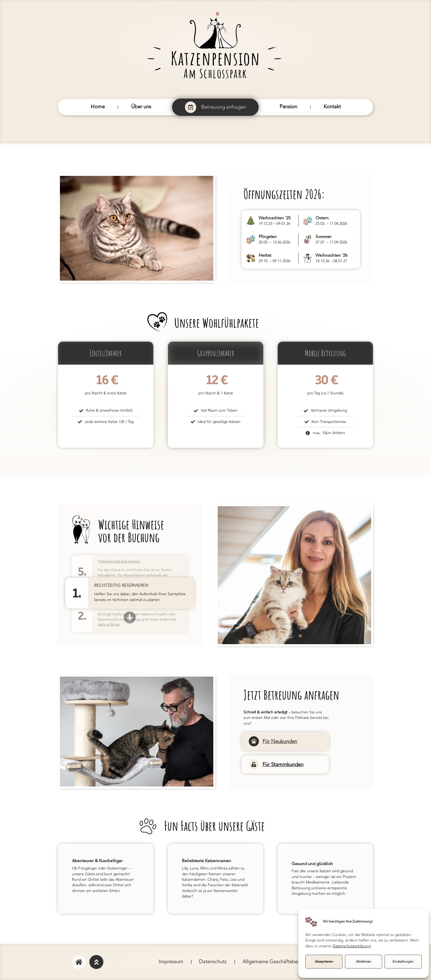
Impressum (171, 962)
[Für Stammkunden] (254, 764)
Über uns (141, 107)
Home (98, 107)
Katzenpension (215, 58)
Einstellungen (403, 962)
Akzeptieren (324, 962)
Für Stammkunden (283, 764)
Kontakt (332, 107)
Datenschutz (213, 962)
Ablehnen (364, 962)
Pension (288, 107)
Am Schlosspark (215, 73)
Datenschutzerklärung (352, 946)
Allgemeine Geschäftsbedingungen (282, 962)
